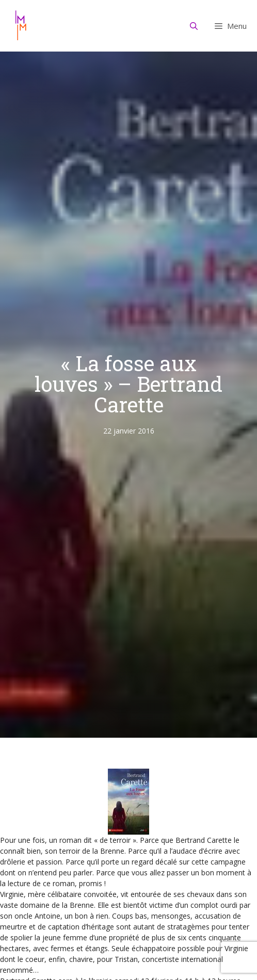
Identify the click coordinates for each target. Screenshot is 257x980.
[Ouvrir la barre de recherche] (194, 26)
